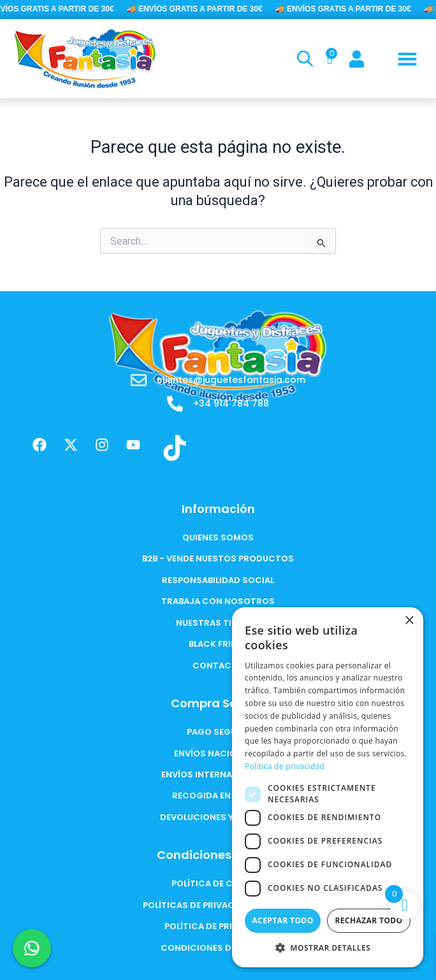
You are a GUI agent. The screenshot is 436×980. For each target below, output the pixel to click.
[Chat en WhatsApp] (32, 948)
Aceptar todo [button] (282, 920)
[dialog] (328, 787)
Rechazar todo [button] (368, 920)
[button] (407, 59)
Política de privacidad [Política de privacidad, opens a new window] (285, 766)
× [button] (409, 621)
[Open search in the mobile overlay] (303, 59)
